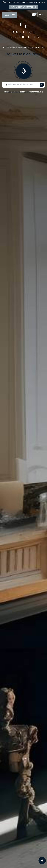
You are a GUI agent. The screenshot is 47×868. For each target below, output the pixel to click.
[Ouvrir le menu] (9, 15)
